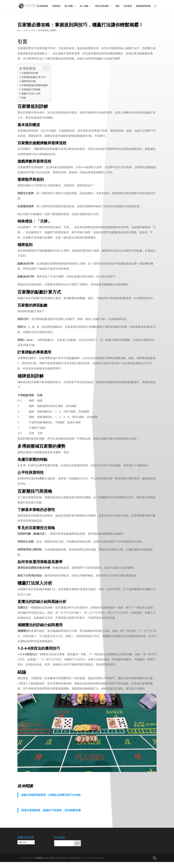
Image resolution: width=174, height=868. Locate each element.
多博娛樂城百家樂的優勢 (35, 85)
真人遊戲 (84, 6)
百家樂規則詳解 (30, 73)
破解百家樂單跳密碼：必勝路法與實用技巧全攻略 (51, 795)
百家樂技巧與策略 (31, 89)
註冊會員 (128, 6)
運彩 (117, 6)
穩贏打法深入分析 (31, 93)
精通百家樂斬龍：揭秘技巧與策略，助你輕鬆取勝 (51, 810)
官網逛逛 (56, 6)
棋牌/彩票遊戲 (102, 6)
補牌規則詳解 (29, 81)
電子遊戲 (69, 6)
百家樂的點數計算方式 (33, 77)
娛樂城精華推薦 (143, 6)
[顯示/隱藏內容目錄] (44, 68)
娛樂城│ (40, 858)
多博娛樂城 (43, 6)
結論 (24, 98)
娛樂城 (53, 30)
